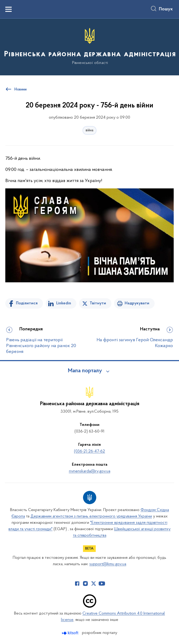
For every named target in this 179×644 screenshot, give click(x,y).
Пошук (166, 9)
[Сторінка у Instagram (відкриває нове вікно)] (85, 584)
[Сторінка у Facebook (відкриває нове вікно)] (77, 584)
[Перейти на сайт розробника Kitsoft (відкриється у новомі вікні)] (71, 633)
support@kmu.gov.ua (108, 564)
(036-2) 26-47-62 (89, 451)
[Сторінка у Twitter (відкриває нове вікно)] (94, 584)
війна (89, 130)
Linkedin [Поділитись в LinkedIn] (64, 303)
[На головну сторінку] (89, 47)
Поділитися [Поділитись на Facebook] (27, 303)
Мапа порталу (85, 371)
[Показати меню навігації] (8, 9)
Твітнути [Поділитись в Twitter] (98, 303)
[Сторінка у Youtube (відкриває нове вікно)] (102, 584)
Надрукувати (137, 303)
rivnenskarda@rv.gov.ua (90, 471)
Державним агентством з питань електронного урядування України (91, 516)
